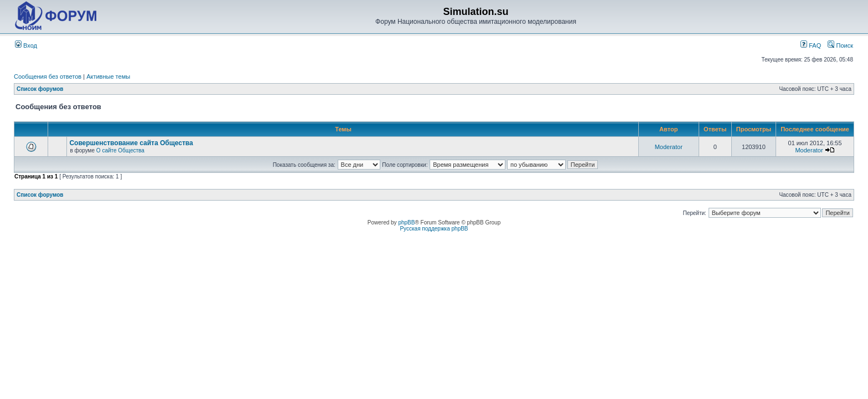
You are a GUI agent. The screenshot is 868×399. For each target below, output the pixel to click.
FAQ (811, 45)
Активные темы (108, 76)
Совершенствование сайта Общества (131, 143)
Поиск (840, 45)
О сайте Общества (120, 150)
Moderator (669, 147)
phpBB (406, 222)
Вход (26, 45)
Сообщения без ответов (48, 76)
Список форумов (40, 89)
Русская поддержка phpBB (434, 229)
